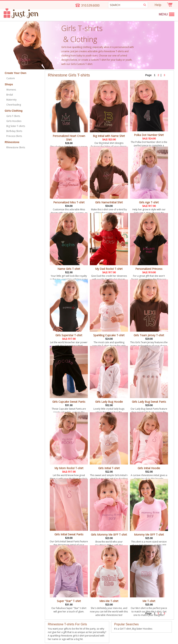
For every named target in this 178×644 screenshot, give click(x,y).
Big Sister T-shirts (16, 126)
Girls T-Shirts (13, 116)
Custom (11, 78)
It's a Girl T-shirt (123, 629)
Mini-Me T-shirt (109, 599)
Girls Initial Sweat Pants (69, 534)
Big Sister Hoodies (142, 629)
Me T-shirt (149, 599)
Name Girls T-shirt (69, 269)
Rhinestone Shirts (16, 147)
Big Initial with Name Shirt (109, 136)
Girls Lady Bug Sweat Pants (149, 402)
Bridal (10, 95)
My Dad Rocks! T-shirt (109, 269)
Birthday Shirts (14, 131)
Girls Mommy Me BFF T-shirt (109, 533)
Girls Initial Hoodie (149, 468)
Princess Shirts (14, 136)
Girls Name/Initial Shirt (109, 202)
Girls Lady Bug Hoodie (109, 402)
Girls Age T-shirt (149, 202)
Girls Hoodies (14, 121)
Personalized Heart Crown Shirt (69, 138)
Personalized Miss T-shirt (69, 202)
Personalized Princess (149, 269)
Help (158, 5)
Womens (11, 90)
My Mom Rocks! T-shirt (69, 468)
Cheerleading (14, 105)
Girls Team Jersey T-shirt (149, 335)
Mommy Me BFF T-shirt (149, 533)
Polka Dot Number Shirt (149, 135)
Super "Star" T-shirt (69, 601)
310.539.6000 (90, 5)
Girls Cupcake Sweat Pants (69, 402)
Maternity (11, 100)
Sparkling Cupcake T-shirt (109, 335)
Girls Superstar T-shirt (69, 335)
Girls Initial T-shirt (109, 468)
